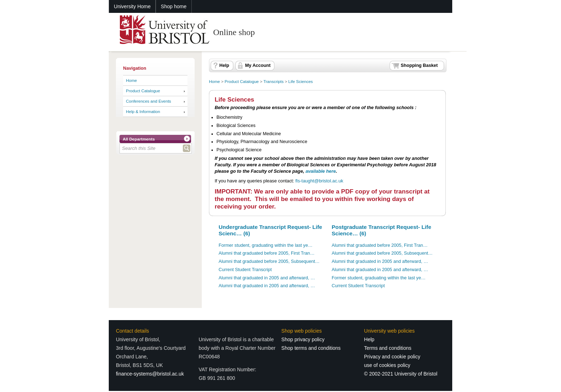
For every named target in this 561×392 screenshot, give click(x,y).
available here (321, 171)
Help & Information (143, 112)
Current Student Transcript (245, 270)
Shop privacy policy (303, 339)
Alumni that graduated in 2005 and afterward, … (267, 278)
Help (224, 65)
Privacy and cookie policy (392, 357)
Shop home (174, 6)
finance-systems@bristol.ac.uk (150, 374)
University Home (132, 6)
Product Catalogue (143, 91)
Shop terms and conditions (311, 348)
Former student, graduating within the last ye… (265, 245)
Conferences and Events (148, 101)
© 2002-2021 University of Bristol (401, 374)
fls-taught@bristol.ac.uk (319, 181)
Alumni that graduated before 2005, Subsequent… (269, 261)
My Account (258, 65)
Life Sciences (301, 82)
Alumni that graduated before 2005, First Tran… (267, 253)
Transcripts (274, 82)
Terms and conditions (388, 348)
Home (131, 80)
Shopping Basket (419, 65)
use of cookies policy (387, 365)
